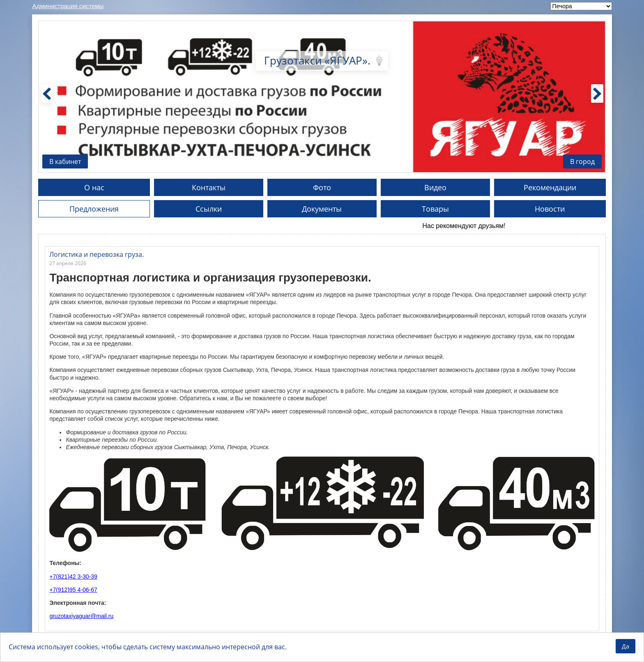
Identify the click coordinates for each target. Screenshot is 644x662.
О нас (94, 187)
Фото (322, 187)
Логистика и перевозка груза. (97, 254)
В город (582, 161)
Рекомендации (550, 187)
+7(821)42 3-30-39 (73, 577)
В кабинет (65, 161)
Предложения (94, 209)
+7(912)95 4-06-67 (73, 590)
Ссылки (209, 209)
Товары (435, 209)
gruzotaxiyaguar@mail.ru (81, 616)
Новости (550, 209)
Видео (435, 187)
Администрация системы (68, 6)
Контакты (209, 187)
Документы (322, 209)
